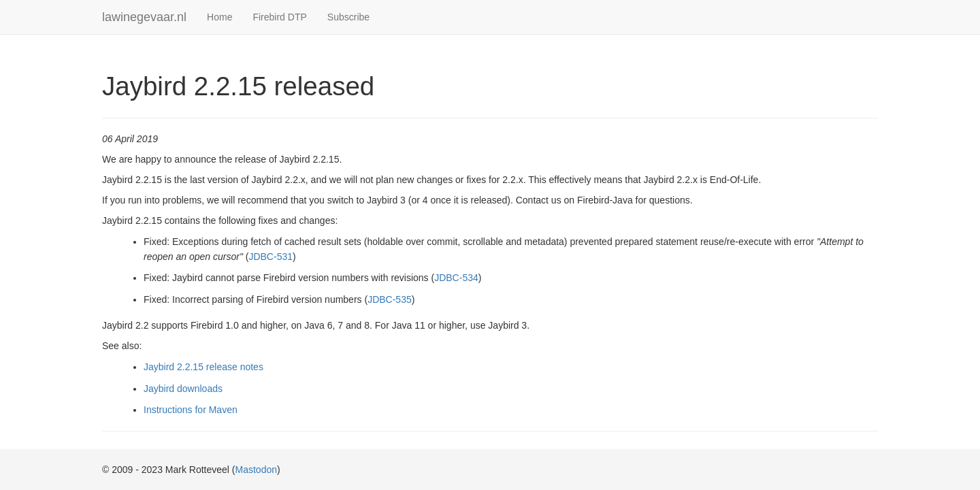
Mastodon (256, 470)
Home (219, 17)
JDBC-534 (456, 278)
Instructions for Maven (191, 410)
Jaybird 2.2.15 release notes (203, 367)
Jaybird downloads (183, 389)
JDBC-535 (390, 299)
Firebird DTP (279, 17)
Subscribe (348, 17)
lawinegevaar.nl (144, 17)
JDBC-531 (271, 257)
